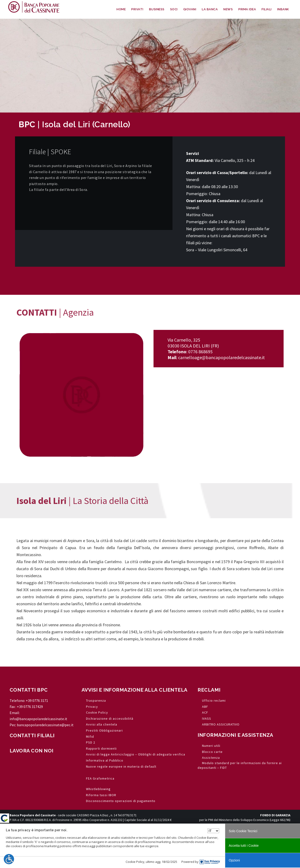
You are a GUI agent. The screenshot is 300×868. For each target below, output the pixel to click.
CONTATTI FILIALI (32, 735)
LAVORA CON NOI (32, 751)
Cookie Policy (135, 862)
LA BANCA (210, 9)
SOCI (174, 9)
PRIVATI (137, 9)
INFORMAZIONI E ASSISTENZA (235, 735)
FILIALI (267, 9)
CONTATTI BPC (29, 690)
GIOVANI (190, 9)
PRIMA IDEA (247, 9)
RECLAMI (209, 690)
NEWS (228, 9)
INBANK (283, 9)
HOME (121, 9)
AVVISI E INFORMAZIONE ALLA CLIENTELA (135, 690)
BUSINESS (157, 9)
